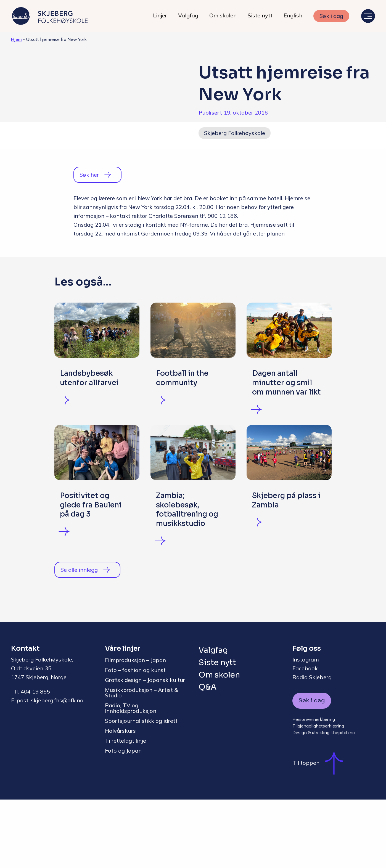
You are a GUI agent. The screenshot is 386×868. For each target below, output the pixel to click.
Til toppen (320, 831)
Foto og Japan (123, 819)
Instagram (306, 728)
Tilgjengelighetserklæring (318, 794)
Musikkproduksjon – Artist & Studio (142, 761)
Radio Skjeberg (312, 746)
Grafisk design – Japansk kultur (145, 748)
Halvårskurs (120, 799)
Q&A (207, 755)
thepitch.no (343, 801)
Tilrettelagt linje (125, 809)
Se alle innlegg (79, 638)
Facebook (305, 737)
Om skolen (223, 15)
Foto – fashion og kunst (135, 738)
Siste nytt (260, 15)
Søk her (89, 175)
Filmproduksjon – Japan (135, 728)
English (293, 15)
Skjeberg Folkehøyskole (235, 133)
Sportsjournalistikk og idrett (141, 789)
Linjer (160, 15)
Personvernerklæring (314, 788)
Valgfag (188, 15)
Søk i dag (331, 16)
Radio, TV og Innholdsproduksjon (131, 776)
